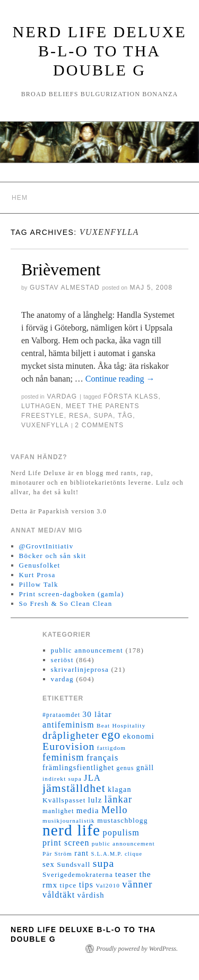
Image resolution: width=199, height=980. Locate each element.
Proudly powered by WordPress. (137, 949)
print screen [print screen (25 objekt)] (66, 843)
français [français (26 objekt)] (102, 758)
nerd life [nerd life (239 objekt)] (71, 830)
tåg (125, 416)
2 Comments (99, 425)
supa (103, 416)
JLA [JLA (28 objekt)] (92, 778)
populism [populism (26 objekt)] (121, 833)
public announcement (87, 650)
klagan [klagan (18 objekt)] (120, 789)
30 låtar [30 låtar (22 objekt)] (97, 714)
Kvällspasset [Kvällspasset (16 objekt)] (64, 800)
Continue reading (120, 379)
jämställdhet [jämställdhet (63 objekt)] (74, 788)
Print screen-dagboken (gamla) (72, 594)
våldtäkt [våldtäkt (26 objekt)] (59, 895)
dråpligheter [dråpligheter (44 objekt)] (71, 735)
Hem (20, 198)
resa (79, 416)
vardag (62, 396)
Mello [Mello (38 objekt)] (115, 810)
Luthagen (41, 406)
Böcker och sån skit (53, 556)
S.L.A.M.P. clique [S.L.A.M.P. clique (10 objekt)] (116, 854)
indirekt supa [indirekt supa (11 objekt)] (62, 779)
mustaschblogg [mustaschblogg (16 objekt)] (122, 820)
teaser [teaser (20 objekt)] (126, 874)
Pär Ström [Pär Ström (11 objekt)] (57, 854)
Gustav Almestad (65, 288)
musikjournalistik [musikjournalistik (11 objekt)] (69, 821)
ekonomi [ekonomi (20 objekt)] (139, 736)
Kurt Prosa (37, 575)
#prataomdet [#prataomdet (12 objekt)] (61, 715)
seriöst (62, 660)
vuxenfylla (45, 425)
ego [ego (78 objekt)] (111, 735)
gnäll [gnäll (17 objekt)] (145, 768)
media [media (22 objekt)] (88, 810)
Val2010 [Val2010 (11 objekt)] (108, 885)
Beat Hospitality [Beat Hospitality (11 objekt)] (121, 725)
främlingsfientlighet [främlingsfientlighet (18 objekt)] (78, 768)
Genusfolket (40, 565)
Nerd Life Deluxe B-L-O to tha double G (100, 51)
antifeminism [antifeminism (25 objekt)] (68, 725)
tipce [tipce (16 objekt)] (68, 885)
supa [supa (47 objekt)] (104, 863)
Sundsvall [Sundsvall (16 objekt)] (73, 864)
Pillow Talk (39, 584)
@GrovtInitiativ (46, 546)
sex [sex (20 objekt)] (49, 864)
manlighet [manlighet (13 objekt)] (58, 811)
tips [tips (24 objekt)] (86, 885)
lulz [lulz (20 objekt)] (95, 800)
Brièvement (61, 269)
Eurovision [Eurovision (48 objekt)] (69, 746)
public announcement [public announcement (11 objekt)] (123, 843)
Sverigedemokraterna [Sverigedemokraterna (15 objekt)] (78, 875)
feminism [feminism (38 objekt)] (63, 757)
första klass (131, 396)
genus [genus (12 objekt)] (125, 768)
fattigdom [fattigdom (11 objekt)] (111, 748)
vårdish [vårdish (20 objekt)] (91, 895)
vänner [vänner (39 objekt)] (137, 884)
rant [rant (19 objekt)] (81, 853)
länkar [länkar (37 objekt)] (119, 799)
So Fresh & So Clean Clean (66, 603)
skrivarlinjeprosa (80, 669)
